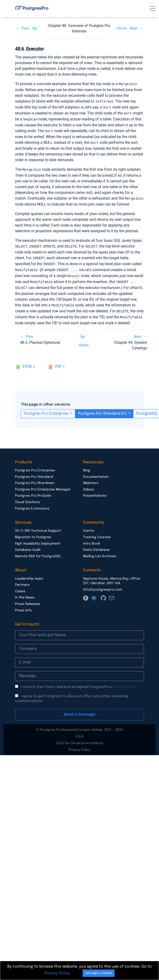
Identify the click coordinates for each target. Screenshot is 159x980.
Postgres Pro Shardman (35, 479)
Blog (87, 466)
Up (34, 28)
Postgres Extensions (32, 504)
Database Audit (28, 545)
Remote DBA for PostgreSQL (38, 552)
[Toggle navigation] (153, 9)
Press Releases (28, 599)
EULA (80, 732)
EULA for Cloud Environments (80, 739)
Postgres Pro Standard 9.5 (103, 409)
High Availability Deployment (38, 539)
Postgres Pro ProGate (33, 491)
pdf (58, 362)
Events (89, 526)
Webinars (91, 479)
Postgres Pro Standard (34, 472)
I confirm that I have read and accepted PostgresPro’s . (78, 682)
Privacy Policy (124, 682)
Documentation (96, 472)
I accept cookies (99, 973)
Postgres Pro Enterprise (47, 409)
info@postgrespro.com (103, 585)
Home (122, 28)
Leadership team (29, 574)
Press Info (23, 606)
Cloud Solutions (28, 498)
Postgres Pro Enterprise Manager (43, 485)
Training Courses (97, 533)
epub (27, 362)
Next (133, 28)
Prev (25, 28)
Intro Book (92, 539)
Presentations (95, 491)
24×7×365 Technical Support (38, 526)
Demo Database (96, 545)
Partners (22, 580)
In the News (25, 593)
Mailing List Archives (100, 552)
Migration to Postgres (33, 533)
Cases (20, 587)
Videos (89, 485)
